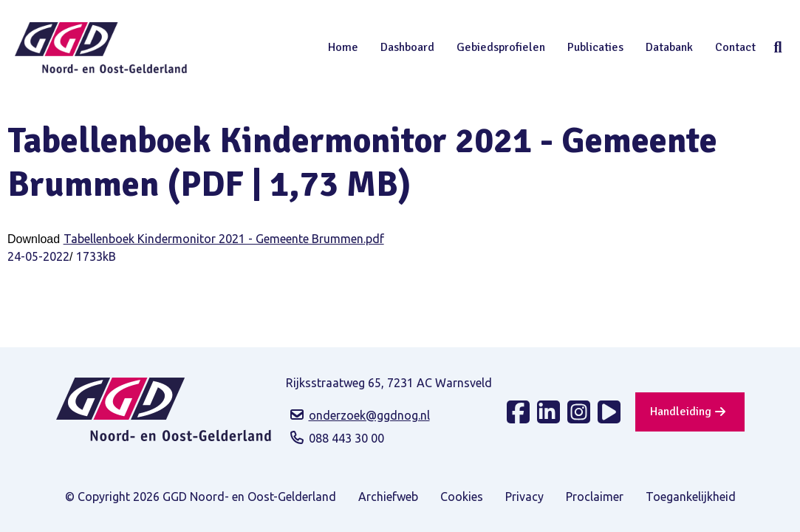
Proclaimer (595, 497)
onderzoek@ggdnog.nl (369, 415)
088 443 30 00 (346, 438)
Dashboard (407, 47)
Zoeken (778, 47)
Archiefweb (388, 497)
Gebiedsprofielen (501, 47)
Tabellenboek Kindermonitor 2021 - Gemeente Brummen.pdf (224, 239)
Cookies (462, 497)
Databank (669, 47)
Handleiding (681, 412)
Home (343, 47)
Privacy (524, 497)
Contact (735, 47)
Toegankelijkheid (691, 497)
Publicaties (595, 47)
